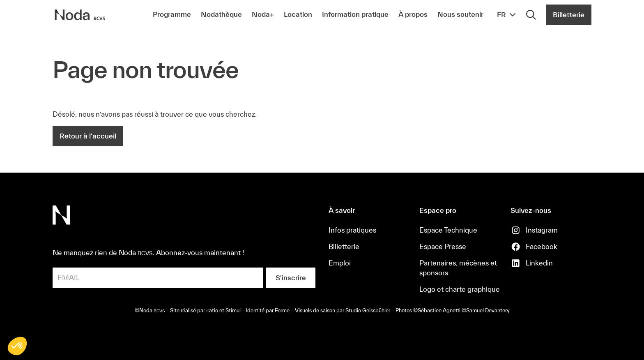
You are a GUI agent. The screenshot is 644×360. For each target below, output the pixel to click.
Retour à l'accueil (88, 136)
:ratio (212, 310)
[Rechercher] (531, 15)
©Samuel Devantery (486, 310)
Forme (282, 310)
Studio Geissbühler (368, 310)
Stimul (233, 310)
